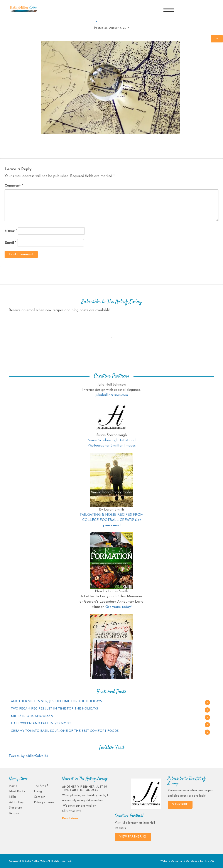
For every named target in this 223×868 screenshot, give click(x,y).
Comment (14, 186)
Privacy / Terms (44, 802)
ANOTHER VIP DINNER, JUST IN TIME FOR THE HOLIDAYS (56, 701)
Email (10, 243)
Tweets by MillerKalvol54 (28, 756)
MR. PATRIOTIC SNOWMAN (32, 716)
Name (11, 231)
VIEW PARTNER (133, 837)
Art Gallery (16, 802)
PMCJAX (209, 861)
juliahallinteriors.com (112, 395)
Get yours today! (118, 607)
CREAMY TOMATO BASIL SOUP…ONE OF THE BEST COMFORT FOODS (65, 731)
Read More (70, 818)
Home (13, 786)
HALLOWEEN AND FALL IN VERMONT (41, 724)
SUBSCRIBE (180, 805)
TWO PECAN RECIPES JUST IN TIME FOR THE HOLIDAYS (54, 709)
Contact (39, 797)
